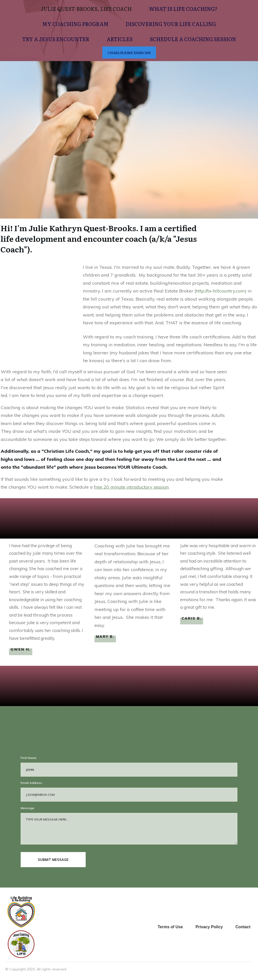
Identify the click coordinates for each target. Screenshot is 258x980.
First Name (29, 758)
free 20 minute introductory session (131, 487)
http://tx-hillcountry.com (220, 291)
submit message (53, 860)
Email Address (31, 783)
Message (27, 808)
